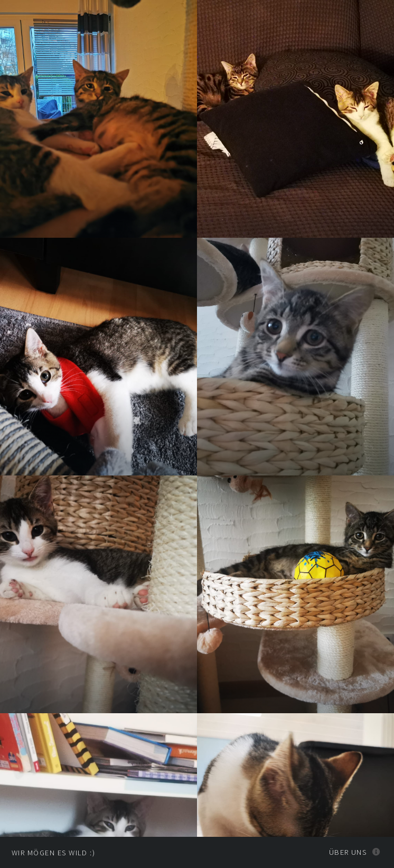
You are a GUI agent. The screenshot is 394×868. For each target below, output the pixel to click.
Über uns (348, 852)
